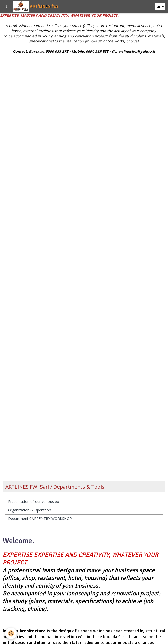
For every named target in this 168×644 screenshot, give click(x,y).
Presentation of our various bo (34, 502)
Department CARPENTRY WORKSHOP (40, 519)
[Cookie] (11, 633)
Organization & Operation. (30, 510)
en (158, 6)
